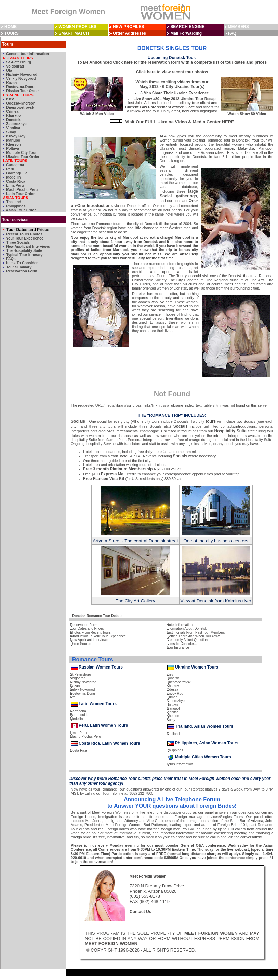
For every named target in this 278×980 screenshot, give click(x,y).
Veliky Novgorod (82, 690)
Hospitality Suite (230, 431)
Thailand (13, 202)
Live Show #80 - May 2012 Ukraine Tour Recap (175, 99)
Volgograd (15, 66)
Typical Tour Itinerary (24, 255)
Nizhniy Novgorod (21, 74)
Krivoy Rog (175, 693)
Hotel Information (180, 625)
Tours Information (180, 764)
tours (211, 421)
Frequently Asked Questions (188, 640)
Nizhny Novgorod (83, 682)
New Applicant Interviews (28, 246)
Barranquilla (16, 173)
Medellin (13, 177)
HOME (11, 27)
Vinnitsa (13, 128)
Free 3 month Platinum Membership (118, 469)
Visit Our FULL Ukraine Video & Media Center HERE (180, 122)
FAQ (232, 33)
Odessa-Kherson (20, 103)
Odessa (172, 690)
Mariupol (13, 140)
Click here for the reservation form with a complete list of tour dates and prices (190, 62)
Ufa (9, 70)
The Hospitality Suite (24, 250)
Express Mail (113, 474)
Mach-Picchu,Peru (21, 189)
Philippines (15, 206)
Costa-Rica (15, 181)
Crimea (12, 111)
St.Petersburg (81, 675)
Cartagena (15, 165)
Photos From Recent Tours (90, 632)
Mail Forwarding (186, 33)
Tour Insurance (178, 647)
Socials (78, 421)
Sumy (11, 132)
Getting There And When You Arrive (194, 636)
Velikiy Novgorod (20, 78)
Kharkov (13, 115)
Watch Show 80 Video (247, 112)
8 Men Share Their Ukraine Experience (175, 93)
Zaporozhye (16, 124)
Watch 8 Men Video (97, 112)
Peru (10, 169)
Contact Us (140, 912)
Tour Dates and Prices (27, 230)
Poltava (12, 148)
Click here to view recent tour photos (172, 72)
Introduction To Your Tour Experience (98, 636)
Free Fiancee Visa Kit (104, 479)
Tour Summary (18, 267)
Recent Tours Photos (24, 234)
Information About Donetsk (187, 629)
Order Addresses (129, 33)
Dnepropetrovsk (20, 107)
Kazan (11, 83)
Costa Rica (78, 751)
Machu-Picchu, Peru (85, 737)
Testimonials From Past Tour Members (196, 632)
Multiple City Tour (21, 152)
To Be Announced (95, 62)
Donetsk (13, 120)
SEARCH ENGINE (187, 27)
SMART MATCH (74, 33)
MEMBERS (238, 27)
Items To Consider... (23, 263)
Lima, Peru (78, 733)
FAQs (10, 259)
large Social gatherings (179, 194)
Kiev (9, 99)
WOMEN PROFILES (77, 27)
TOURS (12, 33)
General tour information (27, 54)
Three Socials (17, 242)
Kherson (13, 144)
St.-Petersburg (18, 62)
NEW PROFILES (128, 27)
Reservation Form (21, 271)
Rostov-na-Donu (20, 87)
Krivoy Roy (15, 136)
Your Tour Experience (24, 238)
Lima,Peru (14, 185)
